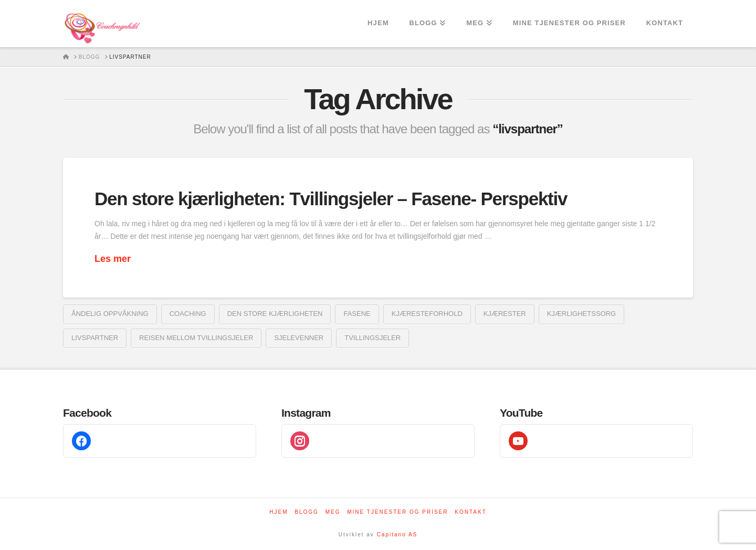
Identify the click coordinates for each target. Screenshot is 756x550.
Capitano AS (397, 535)
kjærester (505, 314)
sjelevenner (299, 338)
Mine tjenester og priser (397, 512)
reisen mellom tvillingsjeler (196, 338)
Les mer (113, 259)
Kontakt (470, 512)
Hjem (279, 512)
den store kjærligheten (275, 314)
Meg (333, 512)
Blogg (307, 512)
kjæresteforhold (427, 314)
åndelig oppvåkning (110, 314)
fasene (357, 314)
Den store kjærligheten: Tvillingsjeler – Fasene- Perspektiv (331, 199)
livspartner (95, 338)
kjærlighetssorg (581, 314)
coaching (188, 314)
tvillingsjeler (372, 338)
